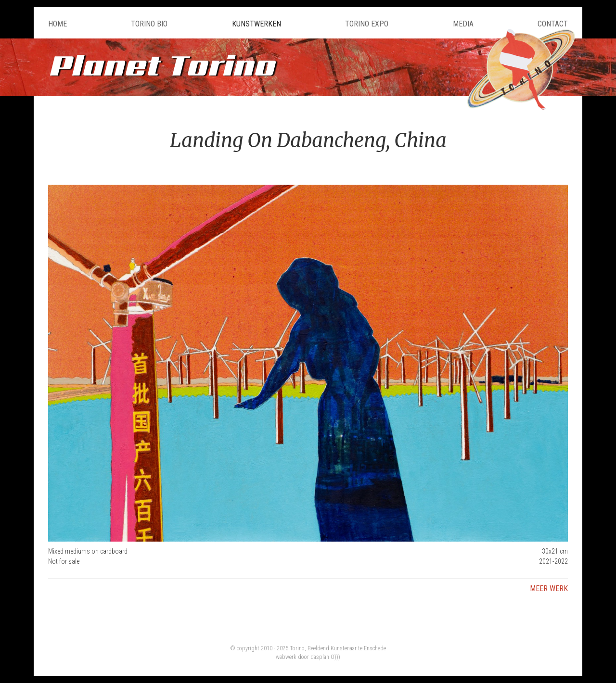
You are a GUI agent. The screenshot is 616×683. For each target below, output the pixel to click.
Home (58, 24)
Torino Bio (149, 24)
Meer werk (549, 588)
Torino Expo (367, 24)
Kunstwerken (257, 24)
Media (463, 24)
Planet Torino (161, 65)
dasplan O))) (325, 657)
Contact (553, 24)
